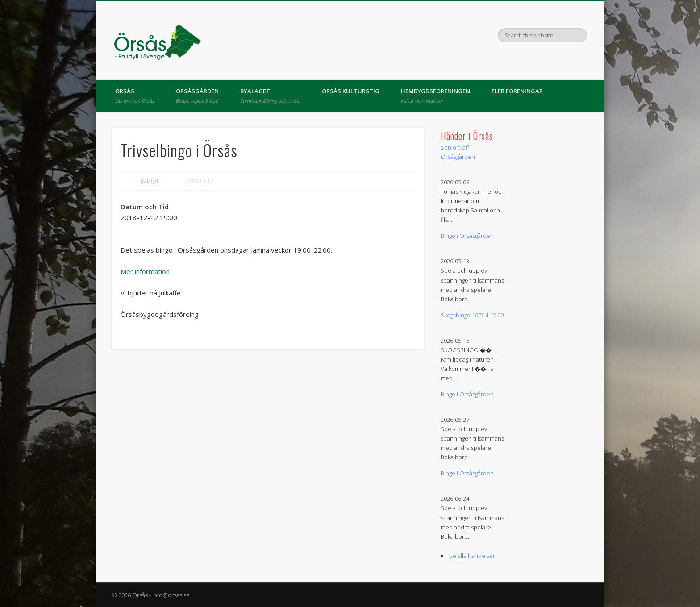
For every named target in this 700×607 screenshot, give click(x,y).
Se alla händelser (472, 556)
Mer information (145, 271)
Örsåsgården (197, 96)
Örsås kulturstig (351, 91)
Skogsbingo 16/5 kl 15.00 (472, 315)
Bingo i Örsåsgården (467, 236)
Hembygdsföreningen (435, 96)
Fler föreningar (517, 91)
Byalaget (270, 96)
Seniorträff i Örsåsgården (458, 152)
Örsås (135, 96)
